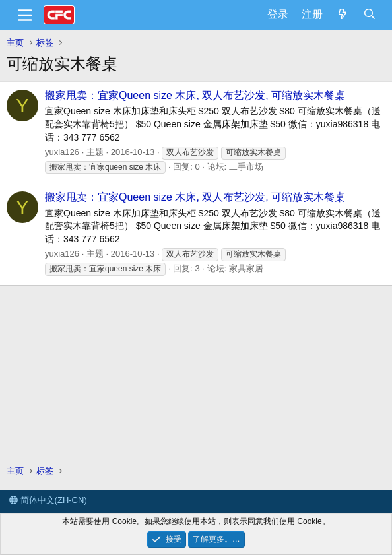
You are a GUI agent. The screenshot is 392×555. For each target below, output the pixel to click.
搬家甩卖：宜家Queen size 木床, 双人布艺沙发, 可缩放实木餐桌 (195, 95)
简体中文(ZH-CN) (48, 500)
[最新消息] (343, 15)
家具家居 (246, 268)
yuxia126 (62, 152)
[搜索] (369, 15)
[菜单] (25, 15)
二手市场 (246, 167)
